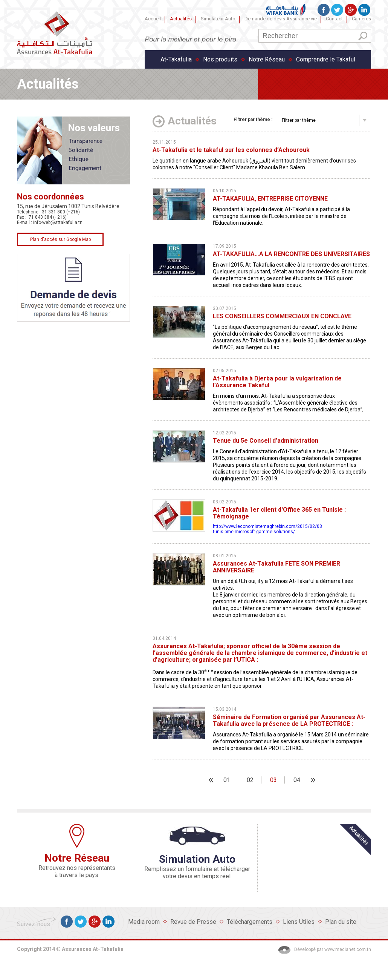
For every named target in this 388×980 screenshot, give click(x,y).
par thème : (253, 120)
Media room (144, 922)
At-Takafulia (176, 59)
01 (227, 780)
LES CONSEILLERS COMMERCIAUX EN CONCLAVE (282, 316)
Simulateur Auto (218, 19)
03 (273, 780)
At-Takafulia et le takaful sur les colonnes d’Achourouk (231, 150)
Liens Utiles (299, 922)
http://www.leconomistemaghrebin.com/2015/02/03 (267, 526)
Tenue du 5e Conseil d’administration (266, 441)
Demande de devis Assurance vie (281, 19)
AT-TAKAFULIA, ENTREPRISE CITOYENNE (270, 199)
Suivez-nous (34, 924)
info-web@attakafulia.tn (58, 222)
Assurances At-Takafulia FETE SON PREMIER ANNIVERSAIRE (276, 567)
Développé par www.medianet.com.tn (333, 949)
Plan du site (341, 922)
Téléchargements (250, 922)
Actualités (181, 19)
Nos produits (220, 59)
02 (250, 780)
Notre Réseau (267, 59)
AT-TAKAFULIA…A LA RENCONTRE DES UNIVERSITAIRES (291, 254)
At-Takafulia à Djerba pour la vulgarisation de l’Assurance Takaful (277, 382)
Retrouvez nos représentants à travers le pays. (77, 871)
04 (297, 780)
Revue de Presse (193, 922)
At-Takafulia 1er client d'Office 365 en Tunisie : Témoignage (279, 513)
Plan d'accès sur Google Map (60, 239)
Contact (334, 19)
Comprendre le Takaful (326, 59)
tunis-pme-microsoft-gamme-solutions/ (254, 532)
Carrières (361, 19)
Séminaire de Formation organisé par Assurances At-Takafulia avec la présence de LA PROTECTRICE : (289, 721)
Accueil (153, 19)
